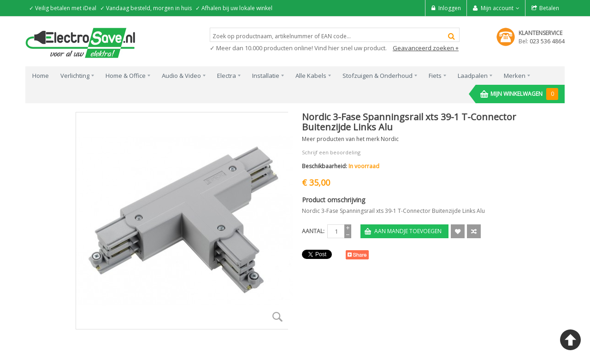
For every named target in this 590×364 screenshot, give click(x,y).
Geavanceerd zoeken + (426, 48)
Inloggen (450, 8)
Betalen (549, 8)
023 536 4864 (547, 41)
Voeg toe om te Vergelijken (474, 231)
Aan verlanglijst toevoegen (458, 231)
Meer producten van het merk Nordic (350, 139)
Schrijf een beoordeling (331, 152)
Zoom (277, 317)
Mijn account (497, 8)
